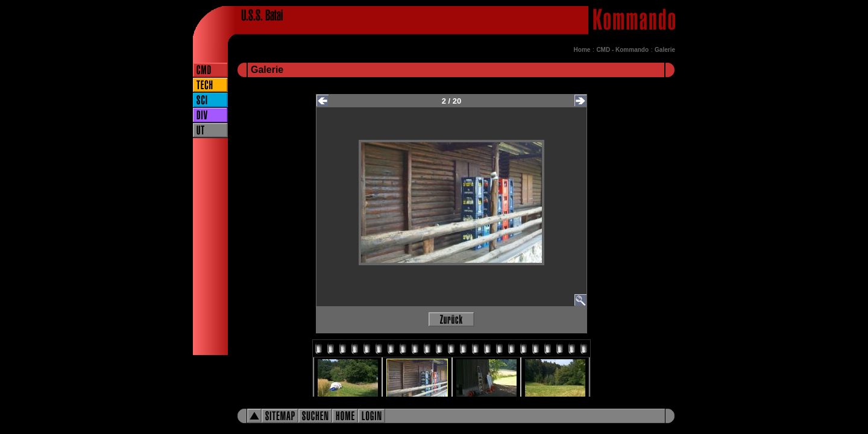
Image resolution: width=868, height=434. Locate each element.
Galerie (665, 50)
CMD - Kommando (622, 50)
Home (582, 50)
